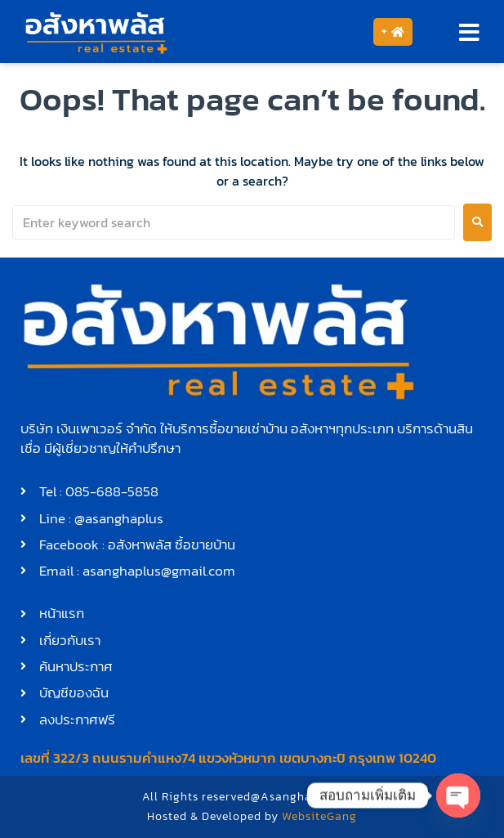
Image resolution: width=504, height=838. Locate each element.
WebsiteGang (319, 816)
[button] (469, 32)
